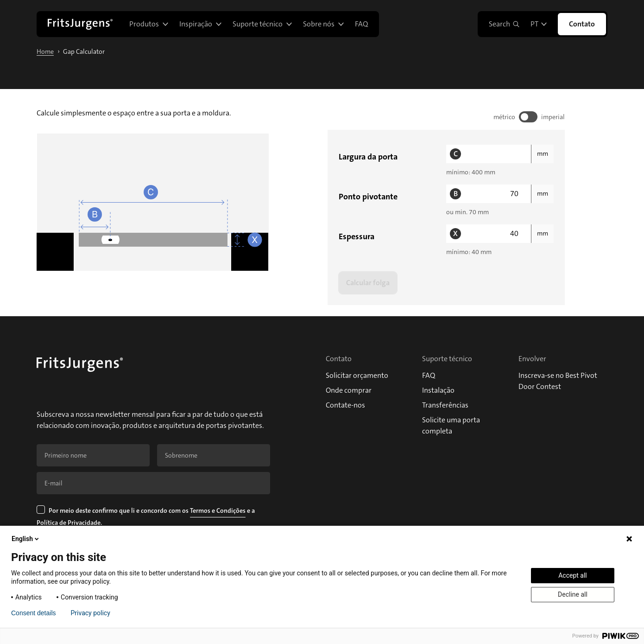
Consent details (34, 613)
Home (45, 51)
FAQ (361, 24)
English (26, 539)
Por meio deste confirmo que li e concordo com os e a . (146, 517)
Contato (582, 24)
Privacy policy (91, 613)
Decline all (573, 594)
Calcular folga (368, 283)
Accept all (573, 575)
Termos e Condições (218, 510)
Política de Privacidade (69, 523)
